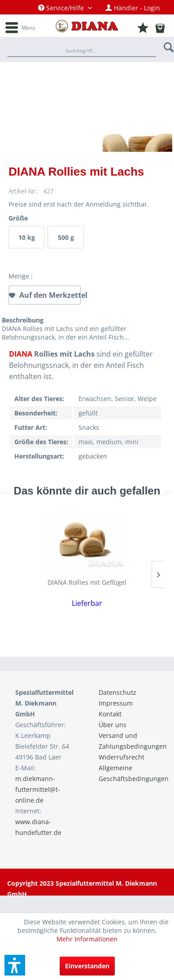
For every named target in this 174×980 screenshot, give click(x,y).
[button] (15, 965)
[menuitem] (65, 8)
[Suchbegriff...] (82, 51)
